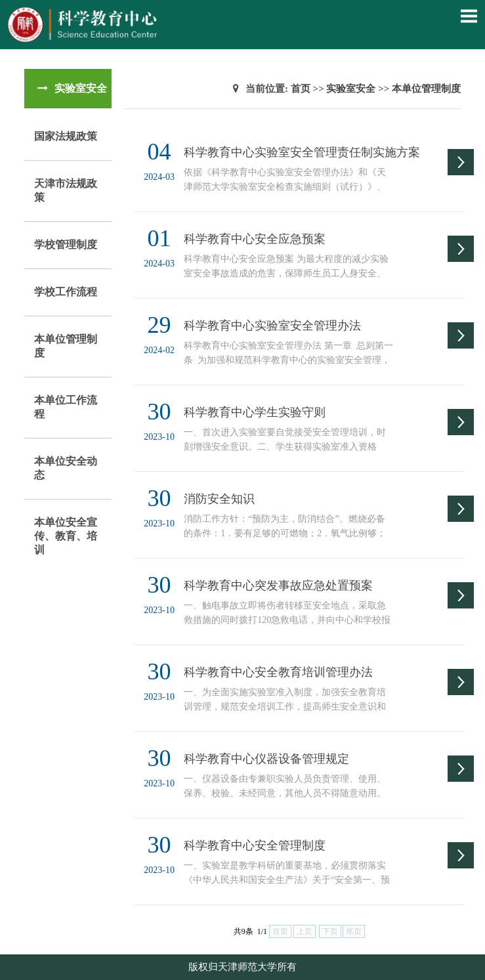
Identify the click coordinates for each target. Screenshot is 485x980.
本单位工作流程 (66, 407)
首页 (301, 89)
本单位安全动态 (66, 468)
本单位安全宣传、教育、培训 (66, 536)
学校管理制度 (66, 245)
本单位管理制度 (66, 346)
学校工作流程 (66, 292)
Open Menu (469, 16)
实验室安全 (351, 89)
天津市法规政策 (66, 190)
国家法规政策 (66, 136)
